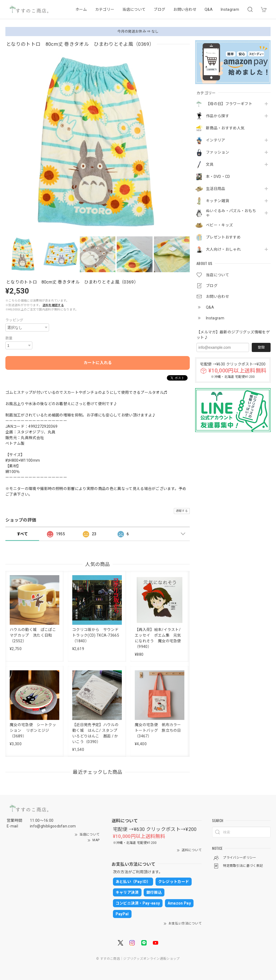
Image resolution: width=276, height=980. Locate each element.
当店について (134, 9)
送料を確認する (53, 305)
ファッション (218, 152)
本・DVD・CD (218, 177)
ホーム (81, 9)
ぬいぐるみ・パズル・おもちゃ (231, 213)
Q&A (209, 9)
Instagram (230, 9)
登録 (261, 347)
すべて (22, 534)
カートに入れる (98, 363)
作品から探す (218, 116)
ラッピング (14, 320)
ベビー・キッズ (219, 225)
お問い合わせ (185, 9)
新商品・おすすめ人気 (225, 128)
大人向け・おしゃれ (223, 249)
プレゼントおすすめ (223, 237)
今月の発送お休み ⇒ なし (138, 31)
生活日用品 (216, 189)
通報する (182, 511)
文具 (210, 164)
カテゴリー (105, 9)
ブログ (159, 9)
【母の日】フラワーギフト (229, 104)
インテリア (216, 140)
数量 (9, 338)
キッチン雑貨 (218, 201)
